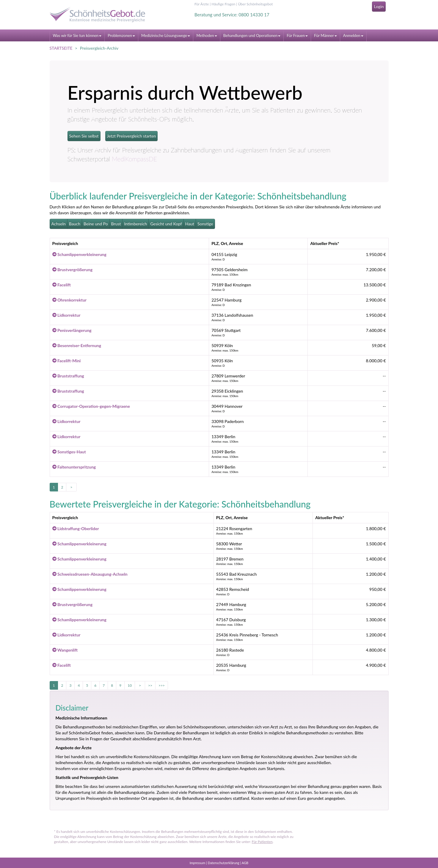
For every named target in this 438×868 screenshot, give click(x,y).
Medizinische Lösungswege (166, 35)
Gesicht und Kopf (166, 224)
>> (150, 685)
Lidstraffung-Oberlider (76, 529)
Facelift (62, 285)
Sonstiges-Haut (69, 452)
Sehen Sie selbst (84, 136)
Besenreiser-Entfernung (77, 345)
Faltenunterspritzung (74, 467)
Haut (190, 224)
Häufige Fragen (223, 4)
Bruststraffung (68, 376)
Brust (116, 224)
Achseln (59, 224)
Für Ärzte (202, 4)
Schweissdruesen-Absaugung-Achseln (90, 574)
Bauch (75, 224)
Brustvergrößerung (73, 270)
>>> (162, 685)
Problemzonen (121, 35)
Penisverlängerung (72, 330)
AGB (245, 863)
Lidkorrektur (66, 315)
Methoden (207, 35)
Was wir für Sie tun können (77, 35)
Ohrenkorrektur (70, 300)
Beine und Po (96, 224)
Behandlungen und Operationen (252, 35)
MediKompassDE (134, 159)
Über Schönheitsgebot (255, 4)
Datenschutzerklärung (224, 863)
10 (130, 685)
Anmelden (353, 35)
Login (379, 6)
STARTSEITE (61, 48)
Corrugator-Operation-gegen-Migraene (91, 406)
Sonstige (205, 224)
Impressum (198, 863)
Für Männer (325, 35)
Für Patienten (262, 842)
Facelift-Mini (67, 361)
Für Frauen (297, 35)
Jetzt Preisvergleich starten (132, 136)
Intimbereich (135, 224)
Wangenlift (65, 650)
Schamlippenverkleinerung (79, 254)
